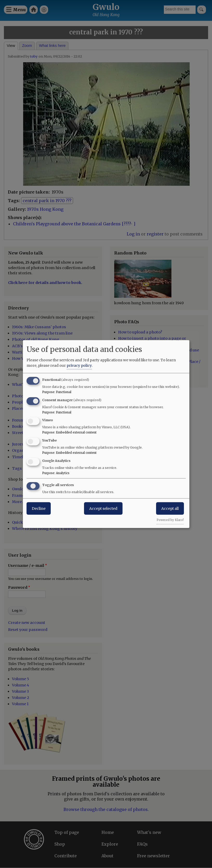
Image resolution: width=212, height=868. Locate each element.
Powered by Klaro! (170, 520)
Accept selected (103, 508)
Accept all (170, 508)
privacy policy (79, 365)
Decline (39, 508)
